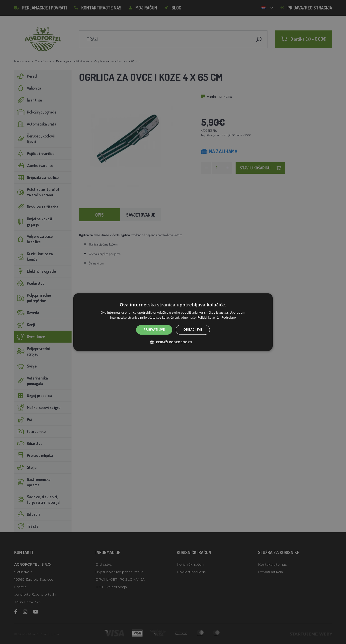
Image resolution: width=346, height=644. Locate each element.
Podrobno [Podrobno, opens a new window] (229, 318)
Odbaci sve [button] (193, 330)
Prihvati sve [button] (154, 330)
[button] (173, 342)
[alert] (173, 322)
